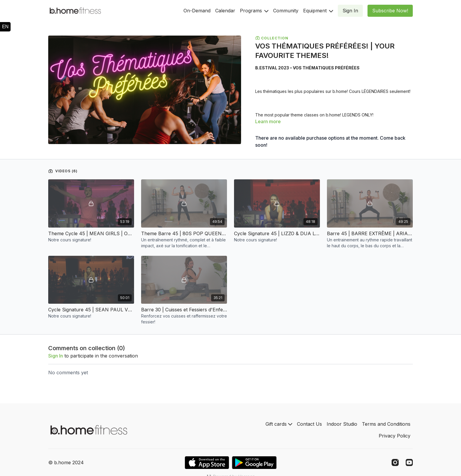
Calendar (225, 11)
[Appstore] (207, 463)
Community (286, 11)
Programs (254, 11)
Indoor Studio (342, 424)
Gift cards (279, 424)
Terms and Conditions (386, 424)
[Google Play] (254, 463)
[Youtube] (409, 462)
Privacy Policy (395, 436)
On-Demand (197, 11)
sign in (56, 356)
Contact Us (309, 424)
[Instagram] (395, 462)
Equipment (318, 11)
